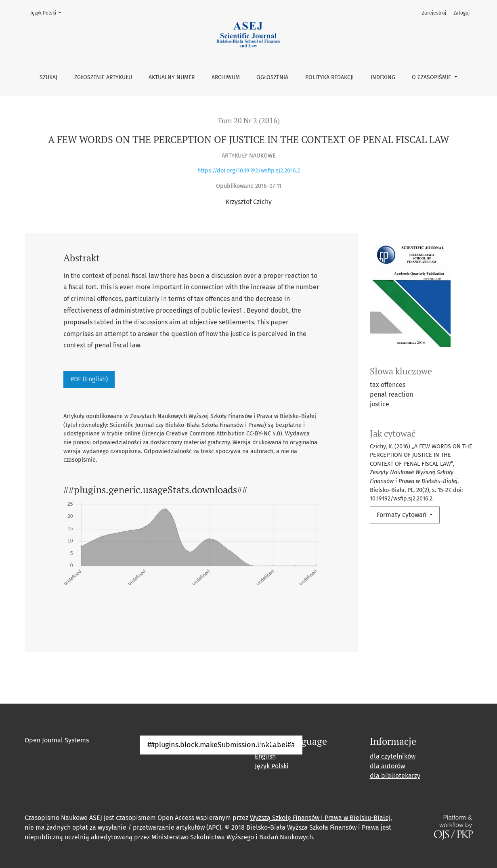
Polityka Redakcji (329, 77)
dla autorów (387, 766)
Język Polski (48, 12)
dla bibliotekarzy (395, 776)
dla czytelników (393, 756)
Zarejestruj (434, 13)
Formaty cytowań (402, 515)
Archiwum (226, 77)
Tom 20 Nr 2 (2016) (249, 121)
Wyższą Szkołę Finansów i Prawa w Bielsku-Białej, (321, 818)
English (265, 756)
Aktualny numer (172, 77)
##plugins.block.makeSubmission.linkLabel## (221, 745)
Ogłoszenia (272, 77)
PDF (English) (89, 379)
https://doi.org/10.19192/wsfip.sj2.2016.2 (249, 171)
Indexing (383, 77)
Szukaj (48, 77)
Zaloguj (461, 13)
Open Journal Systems (57, 740)
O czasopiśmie (432, 77)
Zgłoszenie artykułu (103, 77)
